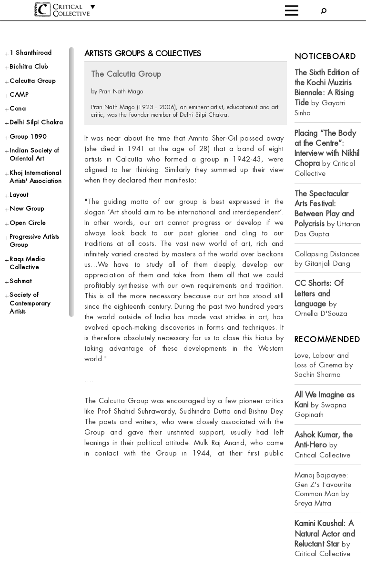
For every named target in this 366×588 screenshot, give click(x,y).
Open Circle (28, 223)
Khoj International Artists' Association (36, 177)
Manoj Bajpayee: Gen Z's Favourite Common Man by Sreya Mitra (323, 489)
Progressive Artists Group (34, 241)
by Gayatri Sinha (327, 93)
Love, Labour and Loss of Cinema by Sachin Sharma (324, 365)
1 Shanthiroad (31, 53)
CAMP (19, 95)
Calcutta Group (32, 81)
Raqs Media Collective (27, 263)
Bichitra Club (29, 66)
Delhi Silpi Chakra (36, 122)
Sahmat (20, 281)
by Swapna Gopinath (325, 405)
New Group (27, 208)
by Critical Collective (327, 153)
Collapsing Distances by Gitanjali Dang (327, 259)
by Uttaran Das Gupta (328, 214)
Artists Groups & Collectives (143, 54)
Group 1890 (28, 137)
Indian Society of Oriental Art (34, 154)
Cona (18, 108)
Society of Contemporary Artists (30, 303)
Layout (19, 195)
